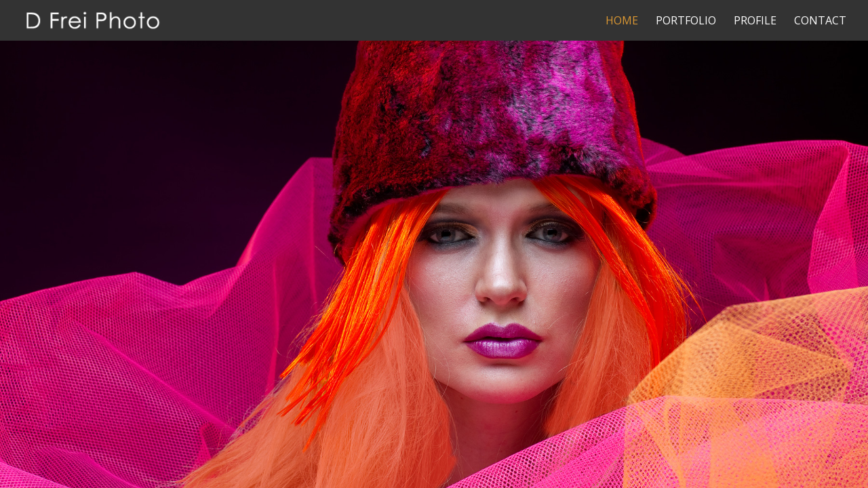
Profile (755, 22)
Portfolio (686, 22)
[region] (434, 244)
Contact (820, 22)
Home (622, 22)
